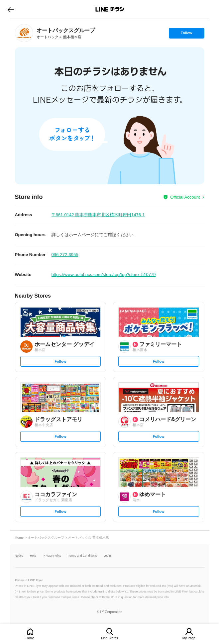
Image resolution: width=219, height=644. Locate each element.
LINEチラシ (110, 9)
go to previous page (11, 9)
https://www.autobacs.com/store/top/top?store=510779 (104, 275)
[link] (24, 33)
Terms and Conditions (83, 556)
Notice (19, 556)
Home (30, 638)
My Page (189, 638)
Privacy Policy (52, 556)
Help (33, 556)
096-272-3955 (65, 255)
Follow (186, 35)
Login (107, 556)
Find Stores (109, 638)
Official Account (185, 197)
